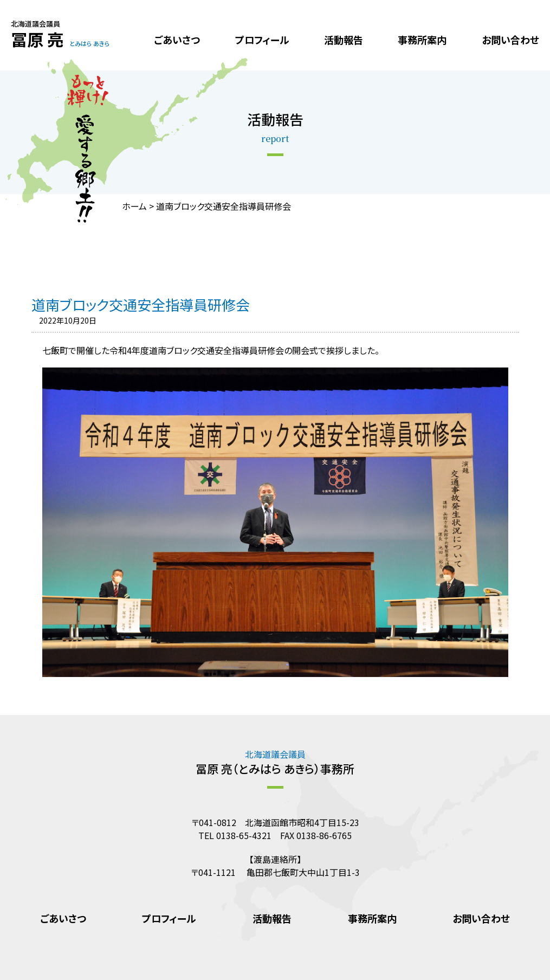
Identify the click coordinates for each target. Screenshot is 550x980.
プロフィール (262, 40)
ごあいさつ (177, 40)
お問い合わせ (510, 40)
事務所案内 (422, 40)
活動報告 (344, 40)
